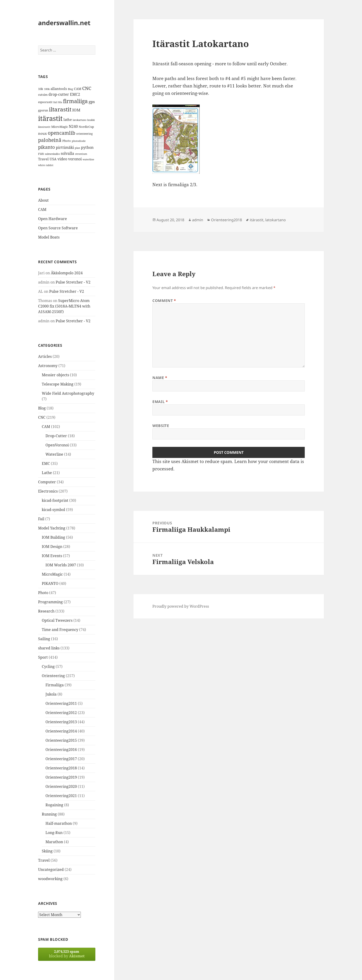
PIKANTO (50, 583)
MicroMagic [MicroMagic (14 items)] (60, 127)
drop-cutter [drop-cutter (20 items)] (59, 94)
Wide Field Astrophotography (68, 393)
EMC (46, 463)
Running (49, 814)
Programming (50, 602)
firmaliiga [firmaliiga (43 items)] (75, 101)
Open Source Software (58, 228)
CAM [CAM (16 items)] (78, 89)
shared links (49, 648)
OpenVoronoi (57, 445)
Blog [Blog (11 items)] (70, 89)
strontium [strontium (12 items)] (81, 154)
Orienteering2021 (61, 796)
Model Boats (49, 237)
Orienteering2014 (61, 731)
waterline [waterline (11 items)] (88, 159)
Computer (47, 482)
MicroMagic (52, 574)
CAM (42, 209)
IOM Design (52, 547)
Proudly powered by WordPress (181, 606)
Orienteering (53, 676)
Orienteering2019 (61, 777)
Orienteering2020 (61, 786)
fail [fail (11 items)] (55, 102)
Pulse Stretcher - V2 (73, 282)
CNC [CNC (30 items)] (87, 88)
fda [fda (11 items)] (60, 102)
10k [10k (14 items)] (41, 89)
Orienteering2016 (61, 750)
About (43, 200)
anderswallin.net (64, 23)
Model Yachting (52, 528)
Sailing (44, 639)
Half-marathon (59, 823)
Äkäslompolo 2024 (67, 273)
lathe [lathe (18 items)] (68, 120)
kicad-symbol (53, 510)
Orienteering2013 (61, 722)
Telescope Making (58, 384)
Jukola (51, 694)
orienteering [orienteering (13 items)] (84, 134)
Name (160, 378)
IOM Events (52, 556)
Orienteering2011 (61, 703)
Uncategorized (51, 869)
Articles (45, 356)
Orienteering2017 (61, 759)
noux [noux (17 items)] (42, 133)
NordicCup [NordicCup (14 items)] (86, 127)
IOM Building (53, 537)
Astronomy (48, 366)
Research (46, 611)
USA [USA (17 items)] (53, 159)
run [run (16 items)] (41, 154)
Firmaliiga (55, 685)
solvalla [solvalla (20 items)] (67, 153)
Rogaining (54, 805)
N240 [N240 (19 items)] (73, 126)
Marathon (54, 842)
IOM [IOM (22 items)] (76, 110)
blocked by (67, 954)
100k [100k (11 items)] (47, 89)
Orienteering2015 (61, 740)
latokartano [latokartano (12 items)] (80, 120)
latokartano (276, 220)
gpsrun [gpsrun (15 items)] (43, 110)
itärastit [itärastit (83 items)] (50, 118)
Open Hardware (53, 219)
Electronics (48, 491)
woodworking (50, 879)
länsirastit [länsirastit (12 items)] (44, 127)
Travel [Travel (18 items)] (43, 159)
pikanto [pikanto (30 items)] (47, 147)
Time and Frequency (60, 630)
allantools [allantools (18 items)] (59, 89)
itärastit (257, 220)
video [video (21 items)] (62, 159)
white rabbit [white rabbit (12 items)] (46, 165)
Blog (42, 408)
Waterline (54, 454)
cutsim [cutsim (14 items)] (43, 95)
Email (160, 402)
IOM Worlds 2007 (61, 565)
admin (198, 220)
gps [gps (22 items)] (92, 102)
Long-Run (54, 833)
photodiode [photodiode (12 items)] (79, 141)
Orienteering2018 (61, 768)
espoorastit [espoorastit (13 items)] (45, 102)
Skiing (47, 851)
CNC (42, 417)
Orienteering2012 (61, 713)
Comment (164, 301)
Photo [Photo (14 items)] (67, 141)
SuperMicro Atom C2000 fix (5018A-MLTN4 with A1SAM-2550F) (64, 306)
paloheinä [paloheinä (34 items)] (50, 140)
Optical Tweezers (57, 620)
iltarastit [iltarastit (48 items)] (60, 109)
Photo (43, 593)
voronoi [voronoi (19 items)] (75, 159)
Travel (44, 860)
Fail (41, 519)
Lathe (47, 473)
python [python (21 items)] (87, 147)
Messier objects (55, 375)
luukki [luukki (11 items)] (91, 120)
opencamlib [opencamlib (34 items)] (62, 133)
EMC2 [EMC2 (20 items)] (75, 94)
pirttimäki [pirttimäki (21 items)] (65, 147)
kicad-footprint (55, 500)
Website (161, 426)
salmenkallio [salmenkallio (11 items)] (52, 154)
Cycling (48, 666)
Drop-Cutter (56, 436)
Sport (43, 657)
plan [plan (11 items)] (77, 148)
